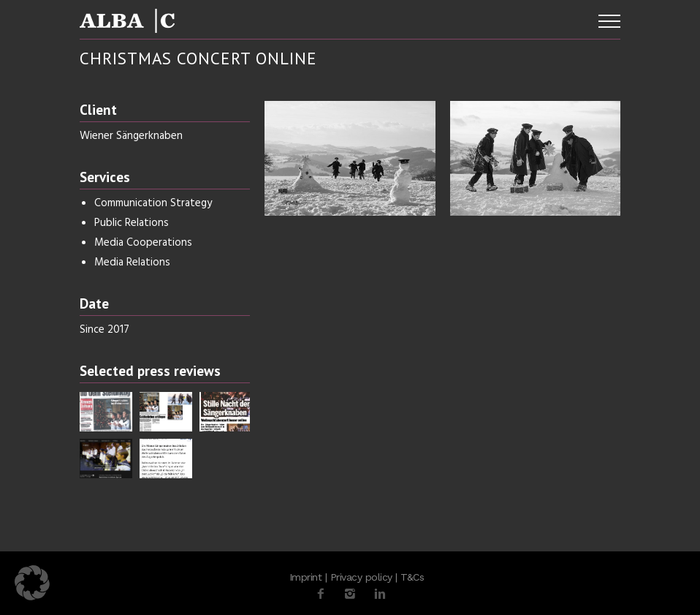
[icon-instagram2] (354, 594)
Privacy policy (361, 577)
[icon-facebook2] (324, 594)
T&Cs (412, 577)
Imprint (306, 577)
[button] (32, 583)
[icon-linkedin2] (380, 594)
